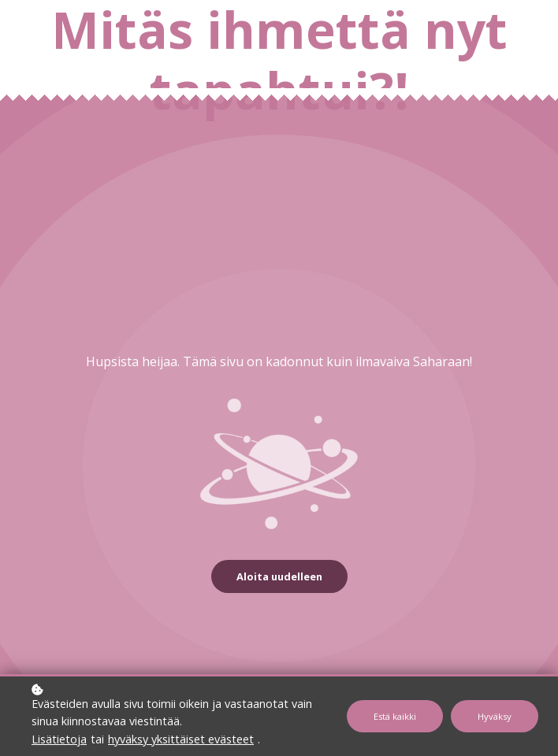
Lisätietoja (59, 739)
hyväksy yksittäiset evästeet (181, 739)
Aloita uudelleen (279, 576)
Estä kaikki (395, 716)
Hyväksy (495, 716)
